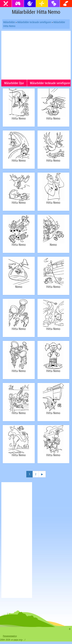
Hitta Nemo (19, 118)
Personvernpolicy (10, 636)
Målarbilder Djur (14, 83)
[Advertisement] (36, 55)
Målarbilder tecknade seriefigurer (34, 22)
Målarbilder (9, 22)
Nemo (53, 245)
